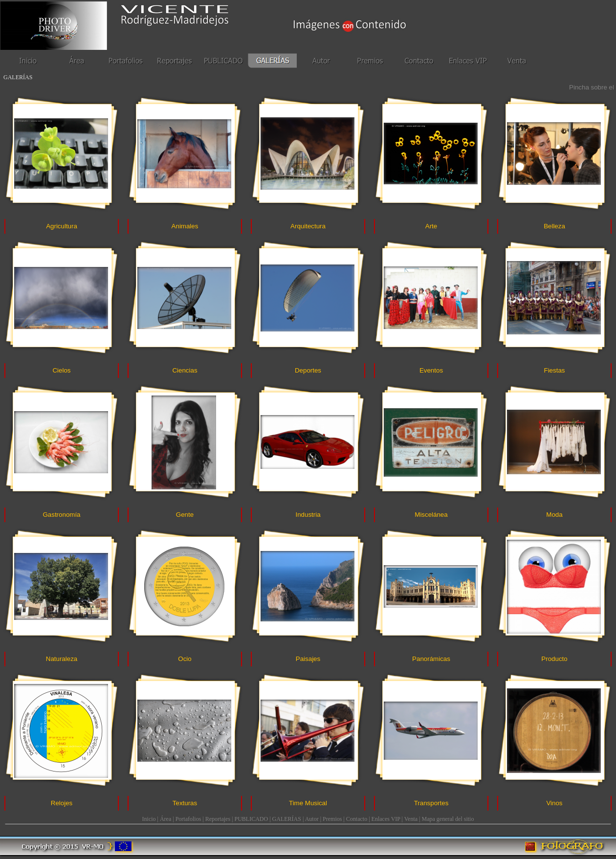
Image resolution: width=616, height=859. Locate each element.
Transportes (431, 803)
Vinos (554, 803)
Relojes (62, 803)
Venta (411, 819)
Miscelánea (431, 515)
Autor (312, 819)
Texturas (185, 803)
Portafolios (188, 819)
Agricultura (62, 226)
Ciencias (185, 370)
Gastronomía (61, 515)
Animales (185, 226)
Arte (431, 226)
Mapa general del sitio (448, 819)
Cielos (61, 370)
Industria (308, 515)
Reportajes (218, 819)
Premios (332, 819)
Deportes (308, 370)
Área (165, 819)
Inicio (149, 819)
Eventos (431, 370)
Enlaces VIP (386, 819)
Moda (554, 515)
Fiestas (555, 370)
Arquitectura (308, 226)
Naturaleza (62, 659)
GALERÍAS (287, 819)
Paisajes (308, 659)
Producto (554, 659)
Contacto (357, 819)
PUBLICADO (252, 819)
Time (308, 803)
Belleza (554, 226)
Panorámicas (431, 659)
